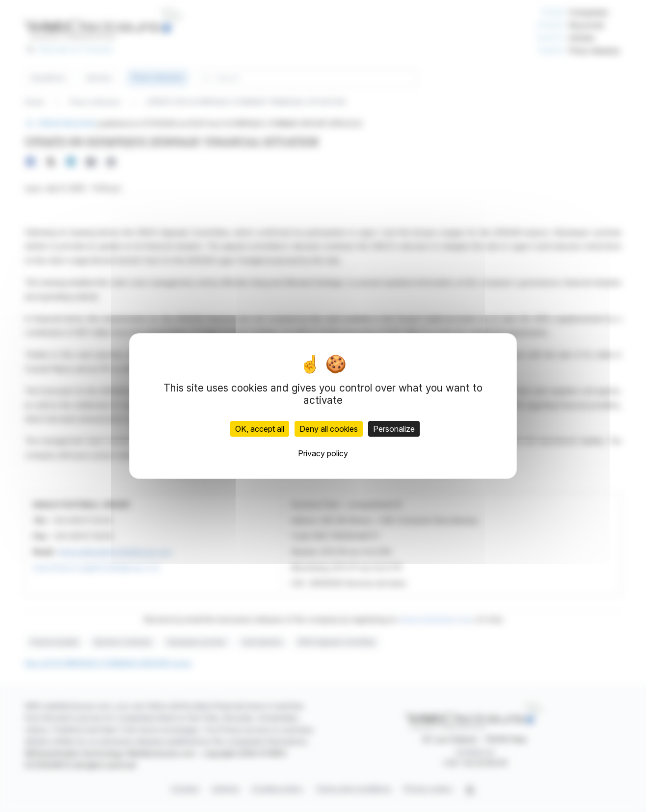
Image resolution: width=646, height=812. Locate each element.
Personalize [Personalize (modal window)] (394, 429)
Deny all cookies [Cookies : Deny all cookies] (329, 429)
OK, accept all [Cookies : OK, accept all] (260, 429)
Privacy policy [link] (323, 453)
